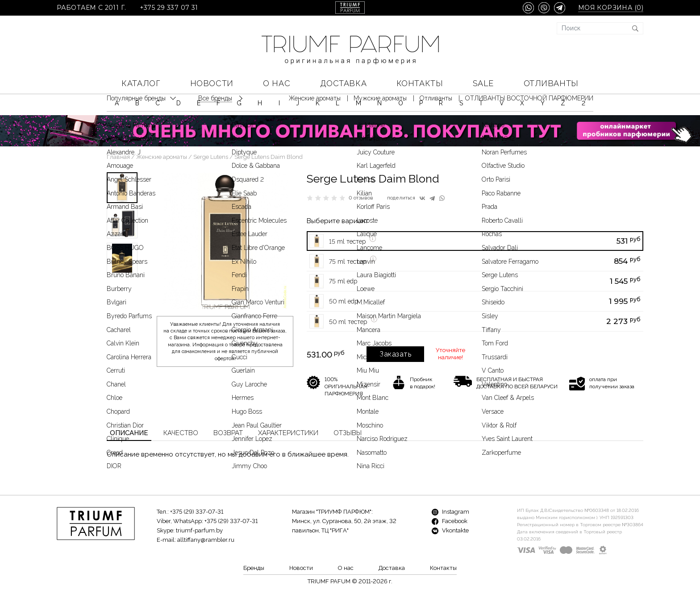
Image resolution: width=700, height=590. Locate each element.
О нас (277, 83)
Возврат (228, 433)
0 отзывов (361, 198)
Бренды (254, 568)
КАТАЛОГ (141, 83)
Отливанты (551, 83)
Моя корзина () (611, 8)
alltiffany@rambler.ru (206, 540)
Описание (129, 433)
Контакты (420, 83)
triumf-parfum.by (199, 530)
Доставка (343, 83)
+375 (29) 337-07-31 (197, 512)
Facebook (450, 521)
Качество (181, 433)
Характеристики (288, 433)
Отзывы (348, 433)
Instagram (450, 512)
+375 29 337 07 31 (169, 8)
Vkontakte (450, 530)
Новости (212, 83)
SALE (483, 83)
